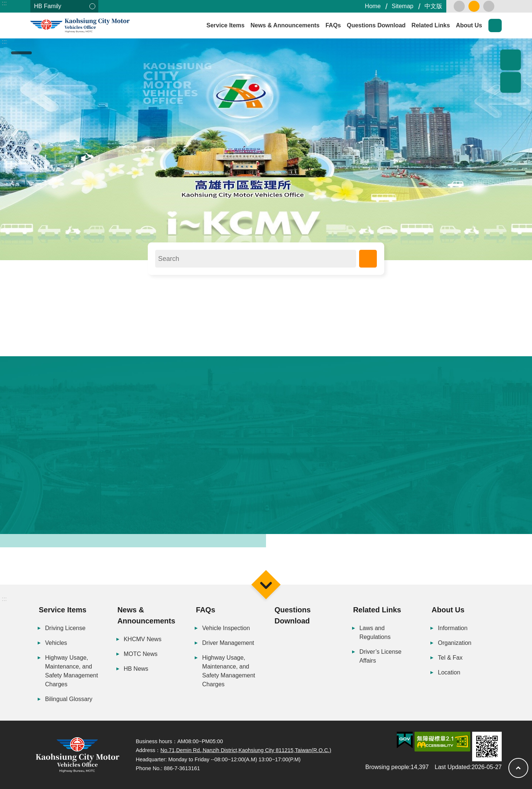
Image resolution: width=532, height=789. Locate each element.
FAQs (333, 25)
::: (4, 3)
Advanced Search (368, 259)
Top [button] (518, 768)
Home (373, 6)
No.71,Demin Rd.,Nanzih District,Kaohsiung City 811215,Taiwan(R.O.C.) (246, 750)
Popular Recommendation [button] (511, 60)
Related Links (431, 25)
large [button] (489, 6)
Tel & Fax (450, 658)
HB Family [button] (48, 6)
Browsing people (387, 767)
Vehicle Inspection (226, 628)
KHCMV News (143, 639)
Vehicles (56, 643)
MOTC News (141, 654)
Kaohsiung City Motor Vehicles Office (97, 26)
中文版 (433, 6)
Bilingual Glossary (69, 699)
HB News (136, 669)
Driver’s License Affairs (381, 656)
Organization (455, 643)
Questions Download (376, 25)
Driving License (65, 628)
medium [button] (474, 6)
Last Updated (452, 767)
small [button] (459, 6)
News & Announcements (285, 25)
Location (449, 672)
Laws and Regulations (375, 632)
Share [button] (511, 82)
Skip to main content (4, 4)
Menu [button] (266, 584)
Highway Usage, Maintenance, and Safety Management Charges (71, 671)
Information (453, 628)
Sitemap (403, 6)
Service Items (226, 25)
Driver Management (228, 643)
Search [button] (495, 25)
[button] (266, 149)
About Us (469, 25)
